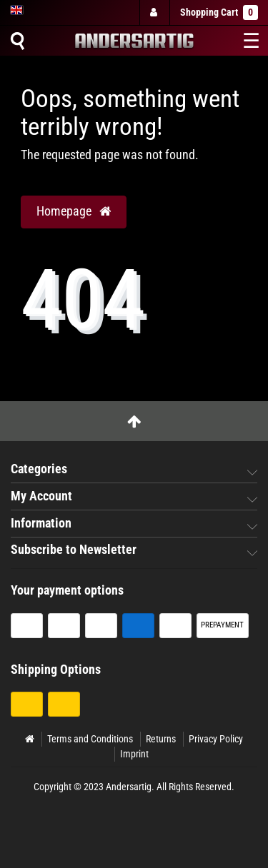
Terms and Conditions (90, 739)
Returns (161, 739)
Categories (39, 469)
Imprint (134, 754)
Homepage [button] (74, 211)
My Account (41, 496)
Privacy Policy (216, 739)
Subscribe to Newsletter (74, 550)
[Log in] (154, 12)
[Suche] (17, 41)
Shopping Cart (219, 12)
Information (41, 523)
